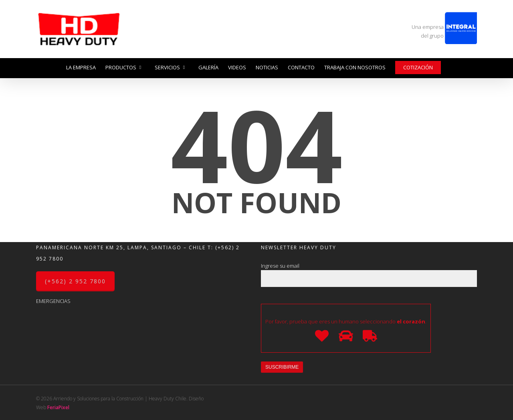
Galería (208, 67)
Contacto (301, 67)
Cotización (418, 67)
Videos (237, 67)
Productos (124, 67)
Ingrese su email (369, 275)
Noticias (267, 67)
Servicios (170, 67)
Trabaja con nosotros (355, 67)
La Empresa (81, 67)
